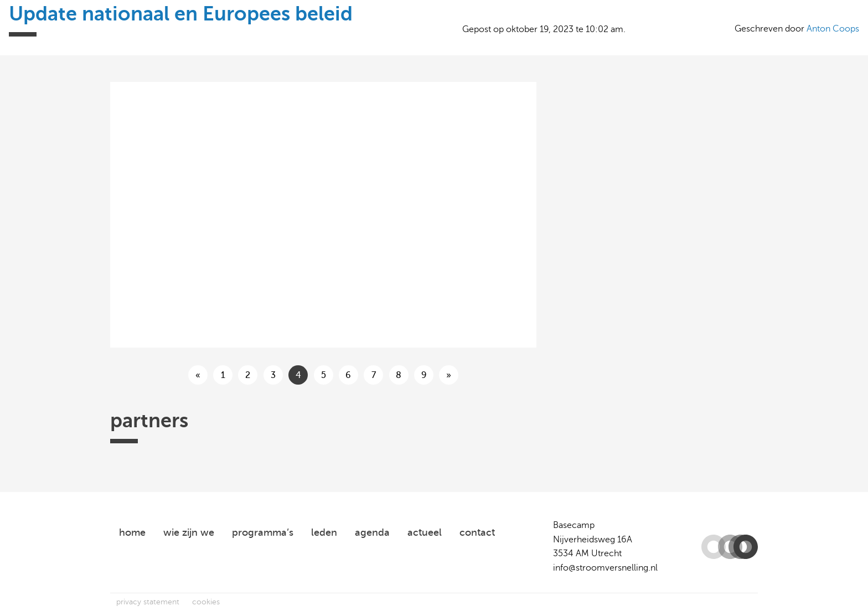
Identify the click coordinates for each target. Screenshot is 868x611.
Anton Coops (833, 29)
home (132, 532)
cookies (206, 602)
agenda (372, 532)
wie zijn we (189, 532)
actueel (425, 532)
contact (477, 532)
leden (324, 532)
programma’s (263, 532)
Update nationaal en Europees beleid (181, 14)
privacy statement (148, 602)
